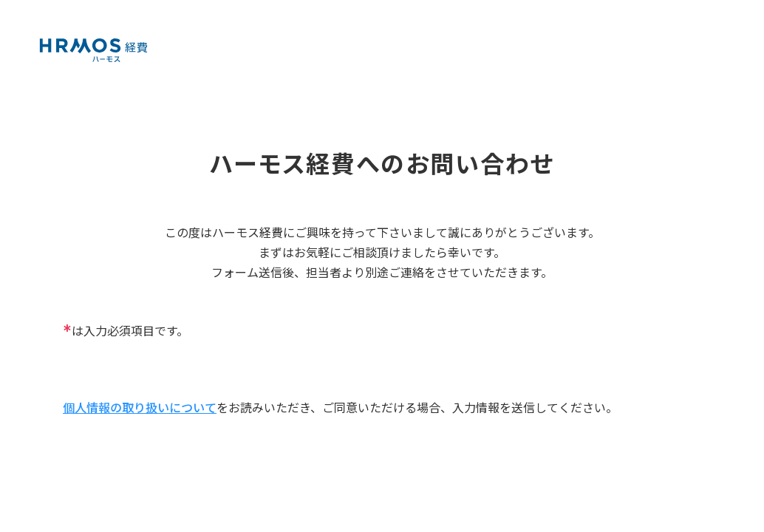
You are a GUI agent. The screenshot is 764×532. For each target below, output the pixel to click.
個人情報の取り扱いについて (140, 407)
